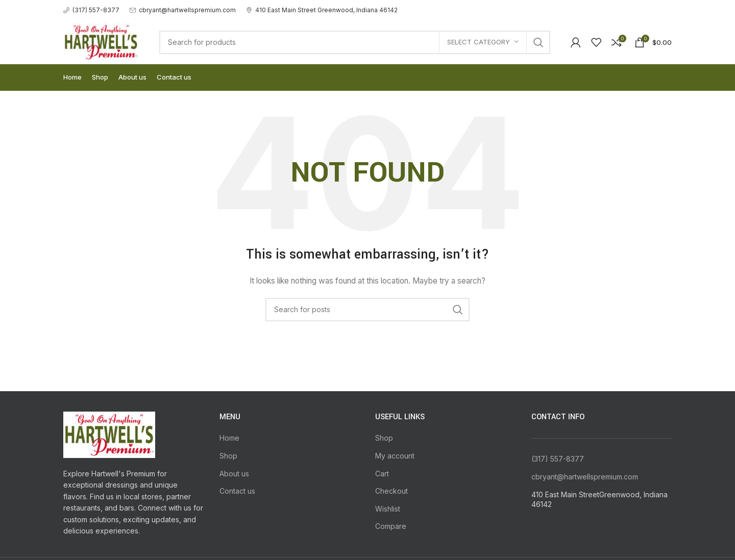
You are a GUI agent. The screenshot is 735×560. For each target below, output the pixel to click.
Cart (382, 474)
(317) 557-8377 (558, 459)
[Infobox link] (91, 10)
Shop (228, 456)
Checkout (391, 491)
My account (395, 456)
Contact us (237, 491)
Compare (391, 526)
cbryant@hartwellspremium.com (585, 477)
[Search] (355, 42)
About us (234, 474)
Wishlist (388, 509)
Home (229, 438)
